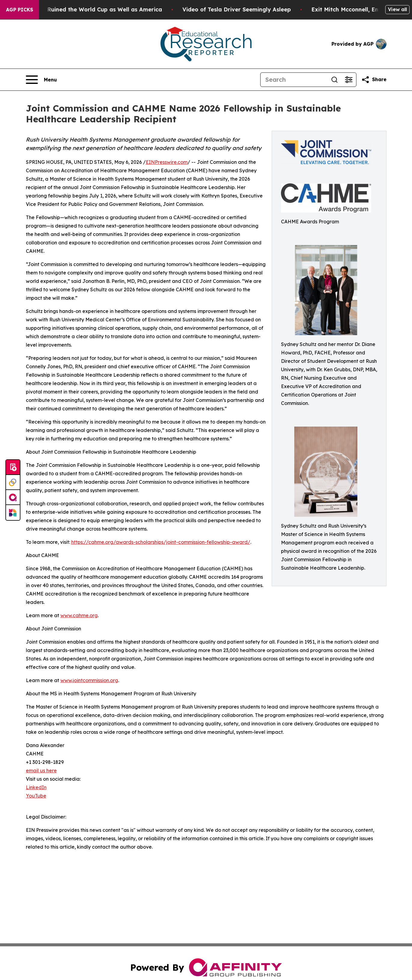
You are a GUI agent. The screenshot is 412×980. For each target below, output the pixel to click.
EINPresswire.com (167, 162)
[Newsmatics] (13, 513)
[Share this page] (374, 80)
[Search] (294, 80)
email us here (41, 770)
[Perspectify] (13, 482)
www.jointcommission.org (89, 680)
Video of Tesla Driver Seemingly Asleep (253, 9)
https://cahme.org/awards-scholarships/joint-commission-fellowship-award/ (161, 542)
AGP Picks (20, 10)
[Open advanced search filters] (349, 80)
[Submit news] (13, 467)
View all (397, 9)
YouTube (36, 796)
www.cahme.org (79, 615)
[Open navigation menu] (41, 80)
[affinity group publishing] (13, 498)
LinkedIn (36, 787)
